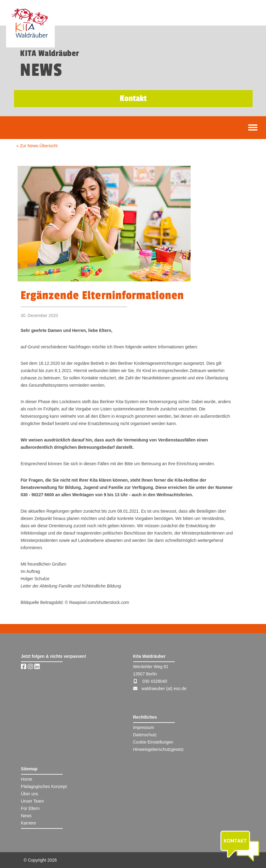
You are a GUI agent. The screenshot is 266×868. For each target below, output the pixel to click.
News (26, 816)
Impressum (144, 727)
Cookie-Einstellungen (153, 742)
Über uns (30, 794)
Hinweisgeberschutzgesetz (159, 749)
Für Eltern (30, 808)
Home (27, 779)
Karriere (29, 823)
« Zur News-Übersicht (37, 146)
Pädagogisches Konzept (44, 786)
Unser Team (32, 801)
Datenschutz (145, 735)
